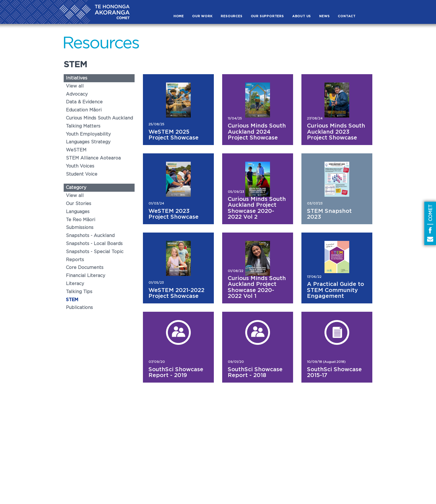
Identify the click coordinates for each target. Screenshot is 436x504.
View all (75, 86)
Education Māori (84, 110)
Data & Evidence (84, 102)
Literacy (75, 284)
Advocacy (77, 94)
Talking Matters (83, 126)
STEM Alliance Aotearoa (93, 158)
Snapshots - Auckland (90, 236)
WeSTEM (76, 150)
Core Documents (85, 268)
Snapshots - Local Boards (94, 244)
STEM (72, 300)
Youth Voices (80, 166)
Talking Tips (79, 292)
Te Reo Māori (80, 220)
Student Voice (82, 174)
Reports (75, 260)
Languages (78, 212)
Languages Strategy (88, 142)
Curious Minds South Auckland (99, 118)
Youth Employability (88, 134)
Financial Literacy (86, 276)
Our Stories (79, 204)
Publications (79, 308)
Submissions (80, 228)
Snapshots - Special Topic (95, 252)
